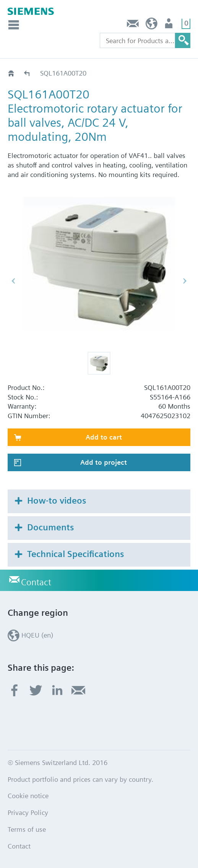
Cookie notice (28, 796)
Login (170, 25)
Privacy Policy (28, 812)
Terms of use (27, 829)
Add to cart (104, 437)
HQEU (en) (152, 25)
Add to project (104, 462)
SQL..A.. (27, 73)
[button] (99, 363)
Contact (133, 25)
